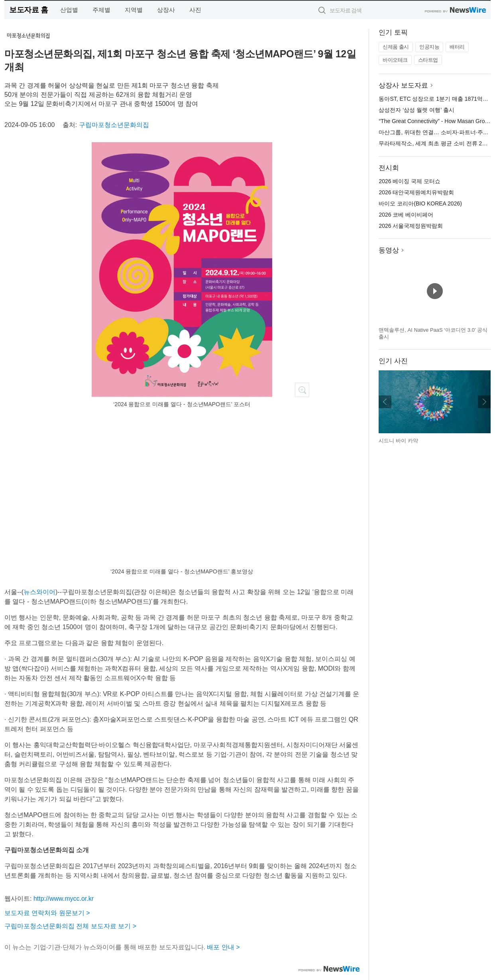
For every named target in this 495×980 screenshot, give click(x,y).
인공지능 (429, 47)
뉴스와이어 (39, 592)
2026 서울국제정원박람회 (411, 226)
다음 (484, 402)
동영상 (389, 250)
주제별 (101, 10)
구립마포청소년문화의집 (114, 125)
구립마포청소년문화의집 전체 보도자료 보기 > (70, 926)
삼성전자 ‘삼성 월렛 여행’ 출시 (416, 110)
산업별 (69, 10)
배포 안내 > (223, 947)
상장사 (166, 10)
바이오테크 (395, 60)
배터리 (457, 47)
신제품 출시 (396, 47)
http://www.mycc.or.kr (64, 899)
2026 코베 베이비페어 (406, 215)
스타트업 (428, 60)
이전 (385, 402)
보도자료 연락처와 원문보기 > (47, 913)
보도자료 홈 (28, 10)
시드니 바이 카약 (398, 441)
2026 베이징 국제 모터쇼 (410, 181)
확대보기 (302, 390)
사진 (195, 10)
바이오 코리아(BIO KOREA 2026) (420, 203)
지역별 (134, 10)
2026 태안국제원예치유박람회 (416, 192)
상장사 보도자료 (403, 85)
